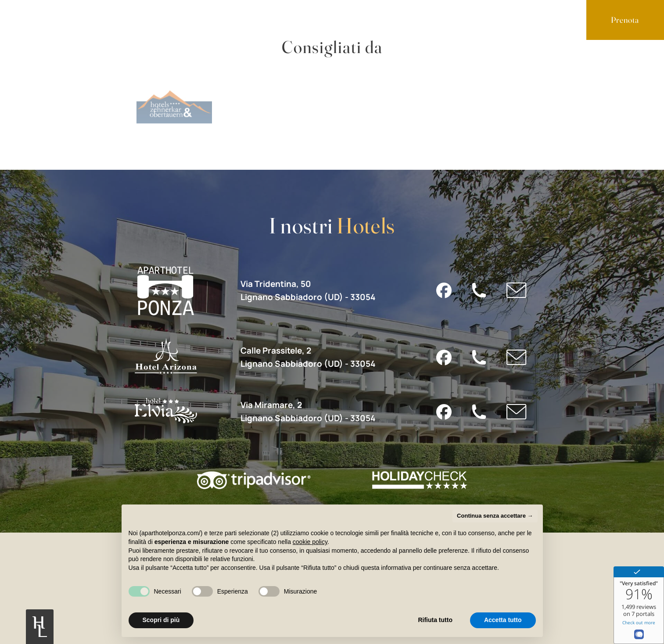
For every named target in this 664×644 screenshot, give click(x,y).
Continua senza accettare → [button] (495, 516)
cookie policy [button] (310, 542)
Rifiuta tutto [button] (435, 620)
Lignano (169, 19)
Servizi (118, 19)
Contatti (223, 19)
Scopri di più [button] (161, 620)
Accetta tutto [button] (503, 620)
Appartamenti (58, 19)
